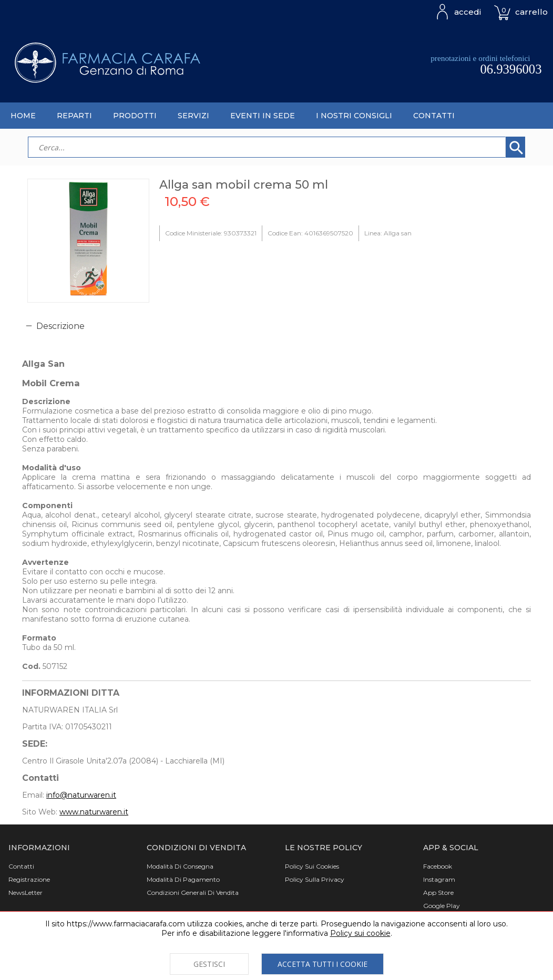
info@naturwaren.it (81, 795)
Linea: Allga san (388, 233)
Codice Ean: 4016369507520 (310, 233)
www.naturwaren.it (94, 812)
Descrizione (60, 326)
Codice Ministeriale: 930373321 (211, 233)
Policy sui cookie (360, 933)
